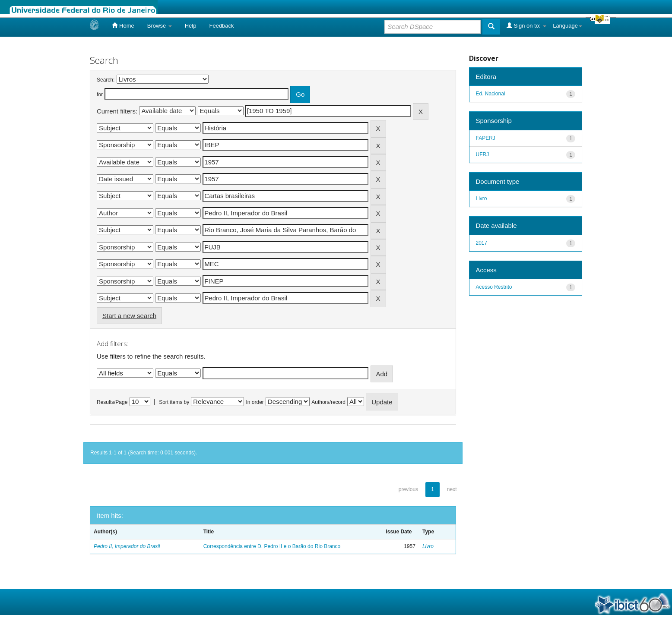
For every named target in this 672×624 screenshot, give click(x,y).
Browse (160, 26)
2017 (482, 243)
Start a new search (129, 316)
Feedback (221, 26)
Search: (106, 80)
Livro (428, 546)
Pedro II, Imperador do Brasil (127, 546)
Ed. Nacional (491, 94)
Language (567, 26)
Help (191, 26)
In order (255, 402)
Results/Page (112, 402)
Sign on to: (526, 25)
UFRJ (483, 154)
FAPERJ (486, 138)
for (100, 95)
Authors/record (328, 402)
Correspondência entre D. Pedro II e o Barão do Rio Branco (272, 546)
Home (123, 25)
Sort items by (174, 402)
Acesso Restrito (494, 287)
